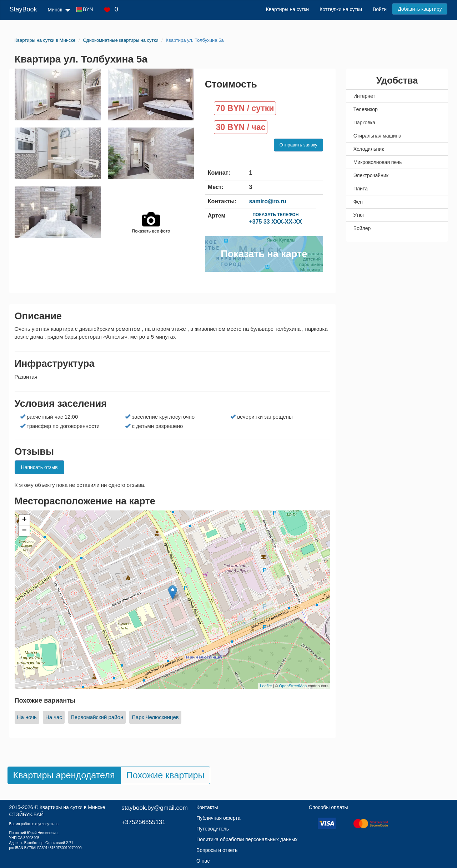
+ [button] (24, 520)
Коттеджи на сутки (341, 9)
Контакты (207, 807)
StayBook (23, 9)
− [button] (24, 531)
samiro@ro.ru (268, 201)
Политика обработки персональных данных (247, 839)
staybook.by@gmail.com (154, 808)
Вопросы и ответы (217, 850)
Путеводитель (213, 829)
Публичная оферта (219, 818)
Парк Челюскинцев (155, 717)
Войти (380, 9)
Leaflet (266, 686)
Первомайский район (97, 717)
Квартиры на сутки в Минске (72, 807)
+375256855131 (143, 822)
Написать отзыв (39, 467)
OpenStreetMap (293, 686)
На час (54, 717)
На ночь (27, 717)
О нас (203, 861)
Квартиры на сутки (287, 9)
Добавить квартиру (420, 9)
